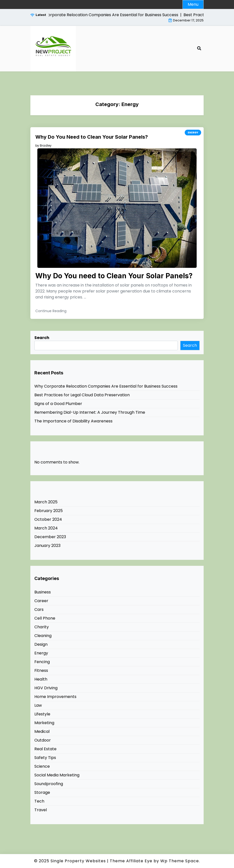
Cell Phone (45, 618)
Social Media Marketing (57, 775)
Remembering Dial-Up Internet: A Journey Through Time (90, 412)
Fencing (42, 662)
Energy (193, 133)
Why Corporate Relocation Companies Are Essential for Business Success (106, 386)
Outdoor (43, 740)
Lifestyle (42, 714)
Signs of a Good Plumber (58, 404)
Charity (42, 627)
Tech (39, 801)
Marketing (44, 723)
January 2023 (47, 546)
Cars (39, 609)
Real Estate (45, 749)
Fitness (41, 670)
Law (38, 705)
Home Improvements (55, 697)
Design (41, 644)
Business (43, 592)
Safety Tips (45, 758)
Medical (42, 731)
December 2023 (50, 537)
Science (42, 766)
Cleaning (43, 636)
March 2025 (46, 502)
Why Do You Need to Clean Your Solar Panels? (92, 137)
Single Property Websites (78, 861)
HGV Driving (46, 688)
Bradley (46, 146)
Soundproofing (49, 784)
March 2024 (46, 528)
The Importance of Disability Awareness (73, 421)
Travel (41, 810)
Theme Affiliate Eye (131, 861)
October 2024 (48, 519)
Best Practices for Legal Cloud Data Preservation (82, 395)
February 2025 (49, 511)
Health (41, 679)
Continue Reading (51, 311)
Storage (42, 792)
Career (41, 601)
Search (42, 338)
